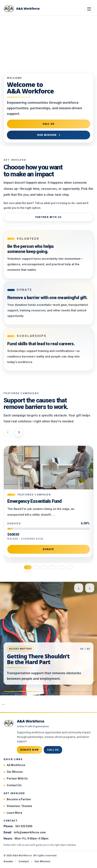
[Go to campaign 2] (36, 567)
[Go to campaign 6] (69, 567)
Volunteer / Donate (19, 806)
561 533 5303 (24, 826)
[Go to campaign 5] (61, 567)
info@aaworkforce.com (30, 832)
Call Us (48, 124)
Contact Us (14, 785)
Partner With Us (48, 217)
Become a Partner (19, 799)
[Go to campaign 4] (53, 567)
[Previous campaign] (8, 432)
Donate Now (29, 750)
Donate (48, 550)
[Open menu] (89, 9)
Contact (24, 861)
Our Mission (47, 135)
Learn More (14, 813)
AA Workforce (16, 765)
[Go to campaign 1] (28, 567)
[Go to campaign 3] (44, 567)
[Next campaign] (19, 432)
